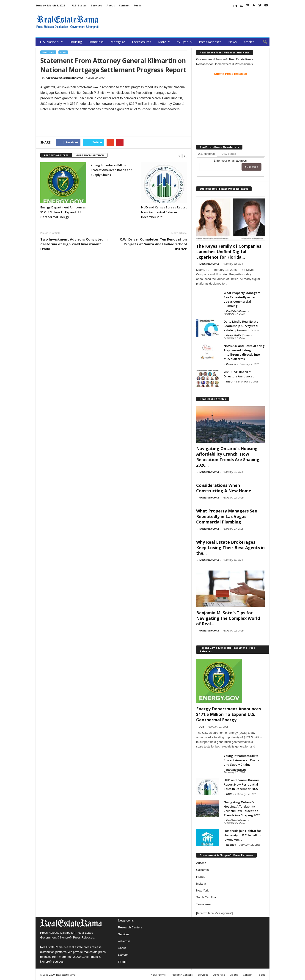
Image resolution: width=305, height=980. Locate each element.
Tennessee (203, 904)
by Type (185, 42)
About (111, 5)
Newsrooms (126, 920)
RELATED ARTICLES (56, 155)
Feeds (138, 5)
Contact (124, 5)
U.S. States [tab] (229, 154)
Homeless (96, 42)
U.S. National (52, 42)
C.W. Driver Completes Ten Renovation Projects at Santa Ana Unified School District (153, 244)
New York (202, 890)
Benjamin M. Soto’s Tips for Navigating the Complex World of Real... (228, 618)
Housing (76, 42)
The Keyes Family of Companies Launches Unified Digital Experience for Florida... (229, 252)
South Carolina (206, 897)
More (164, 42)
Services (96, 5)
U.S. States (79, 5)
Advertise (124, 941)
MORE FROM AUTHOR (90, 155)
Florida (201, 877)
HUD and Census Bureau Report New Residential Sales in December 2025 (164, 212)
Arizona (201, 863)
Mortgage (118, 42)
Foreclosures (142, 42)
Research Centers (130, 927)
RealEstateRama (209, 264)
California (202, 870)
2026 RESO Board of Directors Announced (239, 374)
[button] (263, 42)
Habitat (231, 845)
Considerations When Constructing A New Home (224, 488)
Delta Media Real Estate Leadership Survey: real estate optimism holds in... (242, 326)
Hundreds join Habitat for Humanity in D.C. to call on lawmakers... (242, 835)
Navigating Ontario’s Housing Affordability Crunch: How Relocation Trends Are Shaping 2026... (228, 457)
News (232, 42)
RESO (229, 381)
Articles (249, 42)
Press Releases (210, 42)
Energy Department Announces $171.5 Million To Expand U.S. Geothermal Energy (63, 212)
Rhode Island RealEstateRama (64, 78)
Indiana (201, 884)
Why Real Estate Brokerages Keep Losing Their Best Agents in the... (230, 548)
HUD (229, 794)
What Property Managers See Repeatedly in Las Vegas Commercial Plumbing (242, 299)
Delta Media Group (238, 335)
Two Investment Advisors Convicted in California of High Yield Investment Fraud (74, 244)
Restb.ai (231, 364)
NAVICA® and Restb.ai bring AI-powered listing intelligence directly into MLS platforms (244, 352)
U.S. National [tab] (206, 154)
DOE (201, 727)
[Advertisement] (186, 22)
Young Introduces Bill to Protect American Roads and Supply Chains (112, 170)
